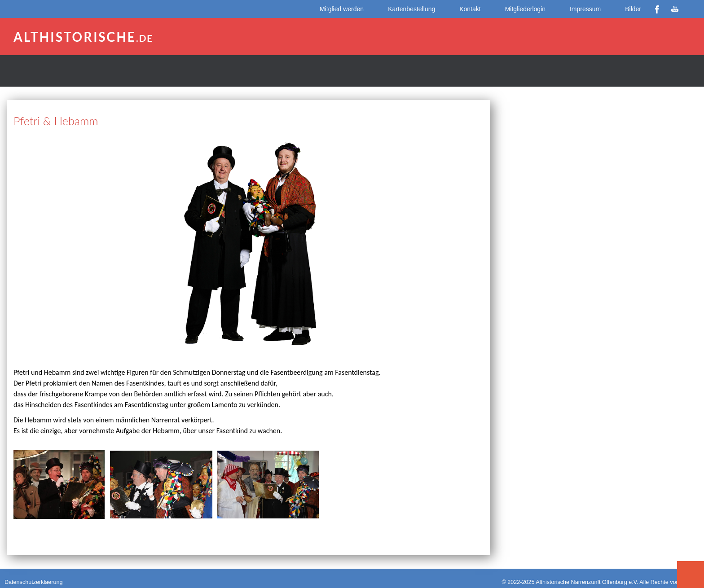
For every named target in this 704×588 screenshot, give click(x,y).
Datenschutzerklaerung (34, 582)
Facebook (657, 9)
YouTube (675, 9)
